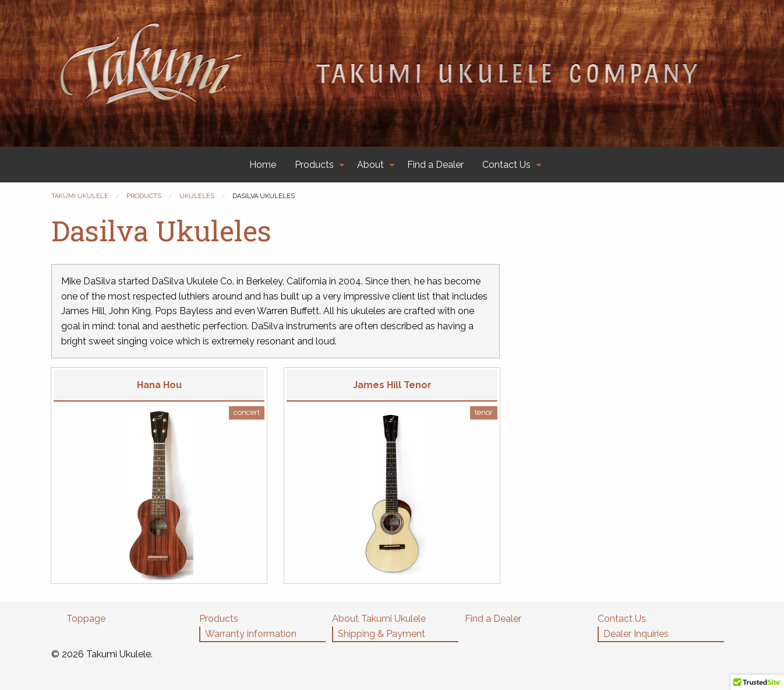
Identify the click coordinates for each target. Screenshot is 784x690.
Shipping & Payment (382, 634)
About (370, 165)
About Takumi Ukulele (379, 619)
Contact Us (506, 165)
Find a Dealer (435, 165)
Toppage (86, 619)
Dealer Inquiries (636, 634)
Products (314, 165)
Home (263, 165)
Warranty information (251, 634)
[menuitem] (263, 165)
